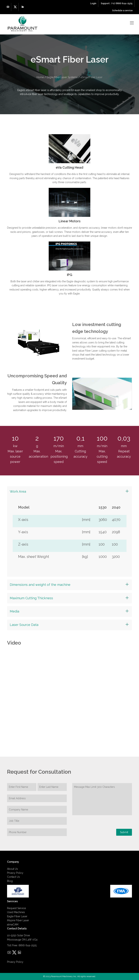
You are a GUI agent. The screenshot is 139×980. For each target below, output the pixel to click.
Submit (124, 832)
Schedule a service (122, 11)
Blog (10, 881)
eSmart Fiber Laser (91, 77)
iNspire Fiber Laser (18, 920)
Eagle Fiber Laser (17, 916)
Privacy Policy (15, 873)
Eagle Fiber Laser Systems (62, 77)
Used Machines (16, 912)
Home (40, 77)
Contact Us (13, 877)
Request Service (16, 908)
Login (93, 3)
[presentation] (100, 829)
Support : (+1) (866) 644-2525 (117, 3)
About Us (12, 869)
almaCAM (13, 925)
